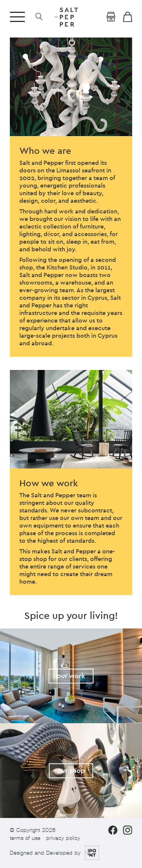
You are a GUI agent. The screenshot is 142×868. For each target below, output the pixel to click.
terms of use (25, 838)
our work (71, 676)
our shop (71, 771)
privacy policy (63, 838)
